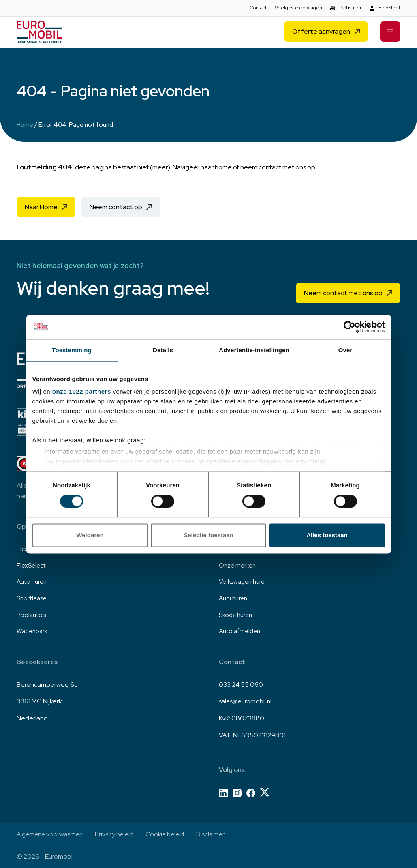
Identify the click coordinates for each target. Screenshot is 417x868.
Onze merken (238, 563)
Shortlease (32, 597)
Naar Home (41, 207)
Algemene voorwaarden (52, 834)
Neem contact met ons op (343, 290)
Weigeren (90, 535)
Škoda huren (237, 614)
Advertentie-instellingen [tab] (254, 350)
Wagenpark (33, 631)
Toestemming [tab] (72, 350)
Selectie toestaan (208, 535)
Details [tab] (163, 350)
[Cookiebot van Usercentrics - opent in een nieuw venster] (350, 327)
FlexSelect (32, 563)
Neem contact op (116, 207)
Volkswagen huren (245, 580)
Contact (258, 8)
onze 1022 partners (82, 391)
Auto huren (33, 580)
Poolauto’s (32, 614)
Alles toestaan (327, 535)
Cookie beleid (173, 834)
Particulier (350, 8)
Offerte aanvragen (321, 33)
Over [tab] (345, 350)
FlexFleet (389, 8)
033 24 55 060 (241, 684)
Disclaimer (220, 834)
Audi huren (234, 597)
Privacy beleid (120, 834)
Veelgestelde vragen (298, 8)
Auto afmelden (241, 631)
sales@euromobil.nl (246, 701)
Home (25, 125)
